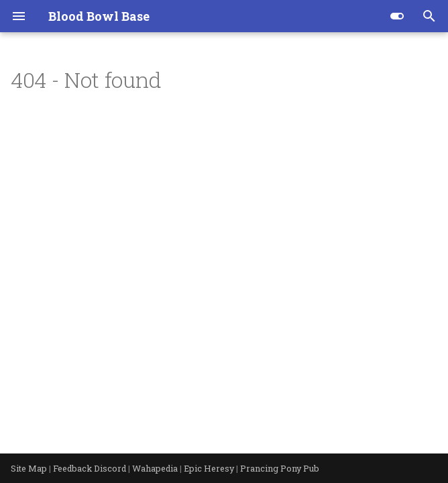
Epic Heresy (210, 468)
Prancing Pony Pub (280, 468)
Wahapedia (156, 468)
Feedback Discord (91, 468)
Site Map (30, 468)
